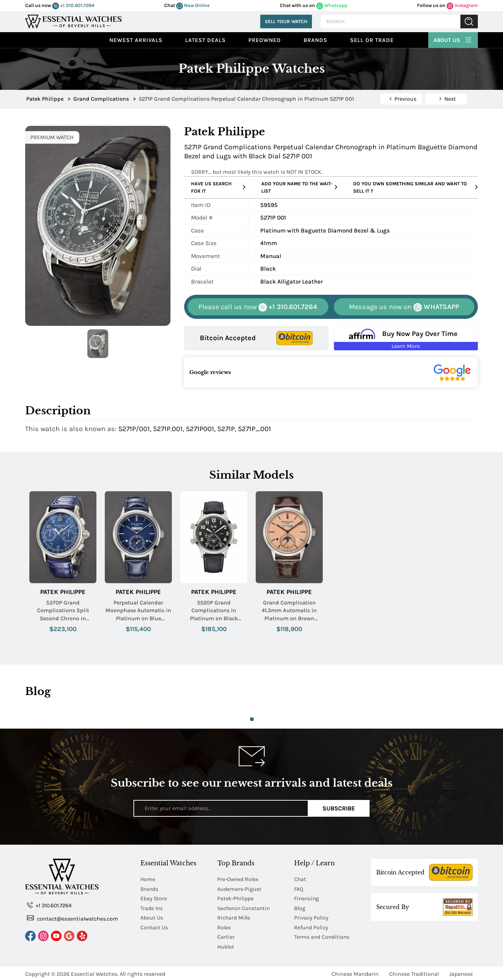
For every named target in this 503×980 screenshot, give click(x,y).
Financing (307, 898)
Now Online (193, 5)
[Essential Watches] (73, 21)
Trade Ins (152, 907)
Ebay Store (154, 898)
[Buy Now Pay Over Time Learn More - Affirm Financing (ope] (406, 338)
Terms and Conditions (322, 936)
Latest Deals (205, 40)
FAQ (299, 889)
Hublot (226, 945)
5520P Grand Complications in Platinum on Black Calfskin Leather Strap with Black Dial (214, 611)
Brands (315, 40)
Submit (469, 22)
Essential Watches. (95, 972)
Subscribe (339, 808)
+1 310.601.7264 (73, 5)
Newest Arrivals (136, 40)
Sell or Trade (372, 40)
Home (148, 879)
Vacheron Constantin (244, 907)
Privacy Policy (311, 917)
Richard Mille (234, 917)
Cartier (226, 936)
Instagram (462, 5)
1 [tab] (252, 719)
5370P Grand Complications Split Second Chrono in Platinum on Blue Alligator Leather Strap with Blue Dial (63, 611)
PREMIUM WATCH (52, 137)
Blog (300, 907)
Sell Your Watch (286, 22)
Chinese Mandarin (355, 972)
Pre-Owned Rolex (238, 879)
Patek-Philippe (236, 898)
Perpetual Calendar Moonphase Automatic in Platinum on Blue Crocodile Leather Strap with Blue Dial (138, 611)
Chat (300, 879)
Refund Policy (311, 926)
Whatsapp (332, 5)
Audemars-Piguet (239, 889)
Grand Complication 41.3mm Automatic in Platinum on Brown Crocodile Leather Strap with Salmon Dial (289, 611)
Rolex (224, 926)
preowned (265, 40)
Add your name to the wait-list (299, 187)
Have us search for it (218, 187)
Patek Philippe (63, 592)
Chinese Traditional (414, 972)
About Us (453, 39)
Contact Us (154, 926)
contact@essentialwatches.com (73, 918)
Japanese (461, 972)
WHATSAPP (404, 307)
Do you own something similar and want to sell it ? (415, 187)
